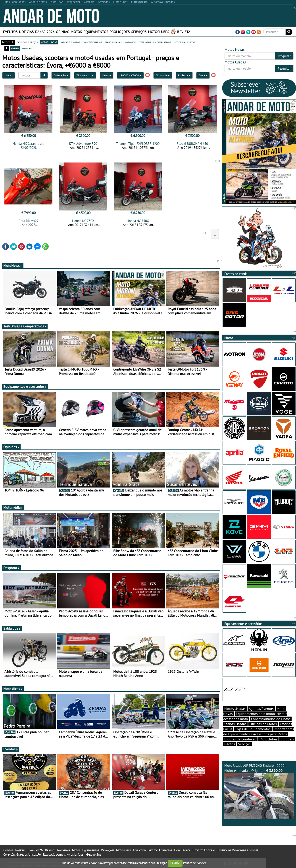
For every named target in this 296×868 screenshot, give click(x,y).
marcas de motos (70, 42)
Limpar (9, 75)
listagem (27, 48)
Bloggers (287, 739)
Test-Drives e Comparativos (25, 326)
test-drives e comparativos (155, 42)
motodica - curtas (184, 42)
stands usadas (113, 42)
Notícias (26, 32)
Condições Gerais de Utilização (22, 855)
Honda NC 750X (83, 221)
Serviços (139, 32)
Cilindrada (163, 75)
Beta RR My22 (29, 221)
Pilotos (230, 744)
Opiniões (11, 447)
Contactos (165, 850)
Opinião (63, 32)
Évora (203, 75)
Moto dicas (13, 689)
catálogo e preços (27, 42)
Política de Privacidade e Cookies (238, 850)
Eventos (10, 32)
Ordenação (61, 75)
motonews (130, 42)
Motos (76, 32)
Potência (184, 75)
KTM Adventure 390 (83, 144)
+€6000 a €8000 (130, 75)
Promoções (120, 32)
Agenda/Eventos (261, 709)
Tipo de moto (85, 75)
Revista (184, 32)
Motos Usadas (235, 709)
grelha (15, 48)
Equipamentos (96, 32)
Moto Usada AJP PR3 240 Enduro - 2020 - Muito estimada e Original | (259, 791)
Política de (194, 863)
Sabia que (12, 628)
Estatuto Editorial (204, 850)
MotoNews (13, 266)
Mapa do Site (93, 855)
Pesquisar (284, 56)
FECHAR (175, 863)
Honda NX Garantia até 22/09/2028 (29, 146)
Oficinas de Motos (263, 724)
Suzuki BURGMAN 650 (192, 144)
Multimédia (13, 507)
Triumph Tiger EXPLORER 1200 (138, 144)
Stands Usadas (235, 724)
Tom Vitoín (63, 850)
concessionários (92, 42)
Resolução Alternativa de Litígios (63, 855)
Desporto (12, 568)
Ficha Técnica (182, 850)
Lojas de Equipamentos (253, 729)
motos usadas (49, 42)
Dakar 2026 (45, 32)
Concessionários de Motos (271, 719)
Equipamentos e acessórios (25, 386)
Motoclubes (159, 32)
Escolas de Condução (240, 739)
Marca (107, 75)
